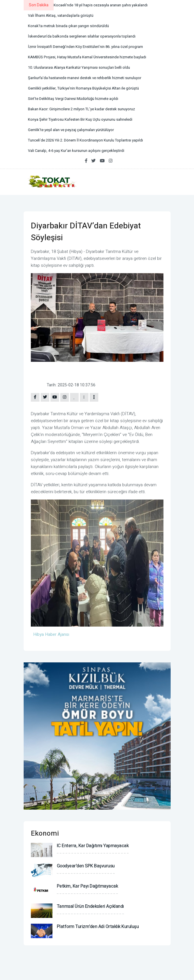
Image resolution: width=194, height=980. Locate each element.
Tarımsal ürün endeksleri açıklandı (90, 906)
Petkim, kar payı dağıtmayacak (87, 886)
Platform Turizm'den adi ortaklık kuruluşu (98, 927)
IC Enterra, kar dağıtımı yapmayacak (93, 846)
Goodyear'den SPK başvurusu (86, 866)
